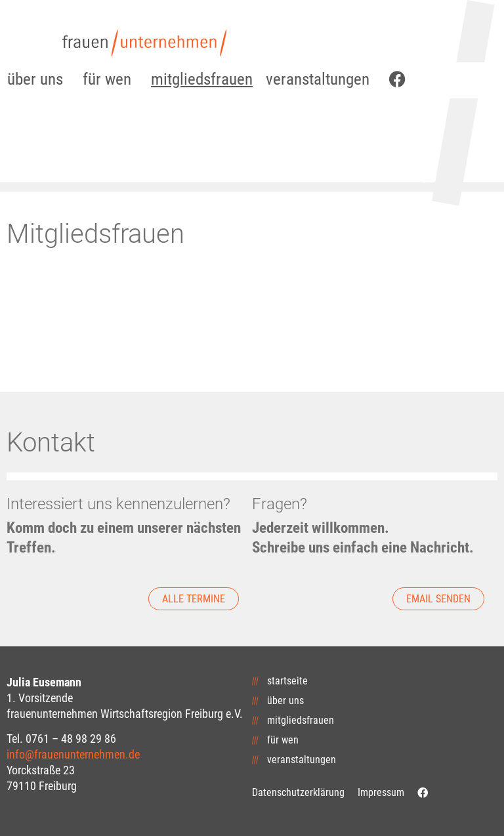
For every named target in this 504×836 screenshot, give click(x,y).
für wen (110, 79)
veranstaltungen (321, 79)
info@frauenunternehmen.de (73, 754)
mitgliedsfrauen (202, 79)
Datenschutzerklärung (298, 792)
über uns (38, 79)
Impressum (381, 792)
